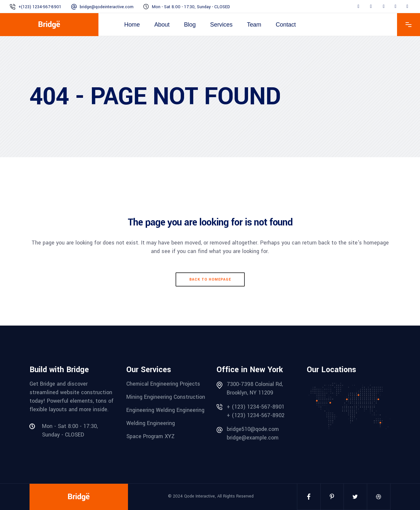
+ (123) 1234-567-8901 (256, 407)
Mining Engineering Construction (166, 397)
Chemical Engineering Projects (163, 384)
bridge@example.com (253, 438)
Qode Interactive (199, 496)
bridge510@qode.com (253, 429)
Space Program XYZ (150, 436)
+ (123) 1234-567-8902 (256, 415)
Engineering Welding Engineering (165, 410)
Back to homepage (210, 279)
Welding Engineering (151, 423)
